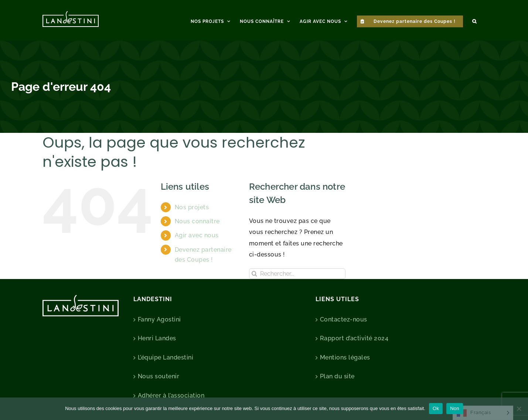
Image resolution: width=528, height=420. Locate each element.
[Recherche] (254, 274)
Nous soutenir (159, 376)
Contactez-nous (344, 319)
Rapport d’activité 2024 (354, 338)
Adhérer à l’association (171, 395)
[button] (474, 20)
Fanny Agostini (159, 319)
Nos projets (192, 207)
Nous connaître (197, 221)
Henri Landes (157, 338)
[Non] (519, 409)
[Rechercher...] (297, 274)
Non (455, 408)
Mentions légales (345, 357)
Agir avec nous (197, 235)
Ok (436, 408)
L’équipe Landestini (166, 357)
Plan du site (337, 376)
